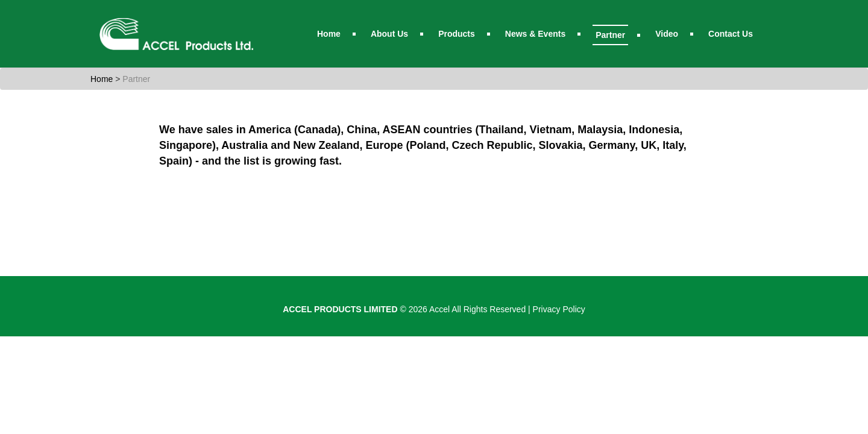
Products (457, 34)
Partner (610, 35)
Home (329, 34)
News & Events (535, 34)
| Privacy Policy (557, 309)
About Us (389, 34)
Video (667, 34)
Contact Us (731, 34)
